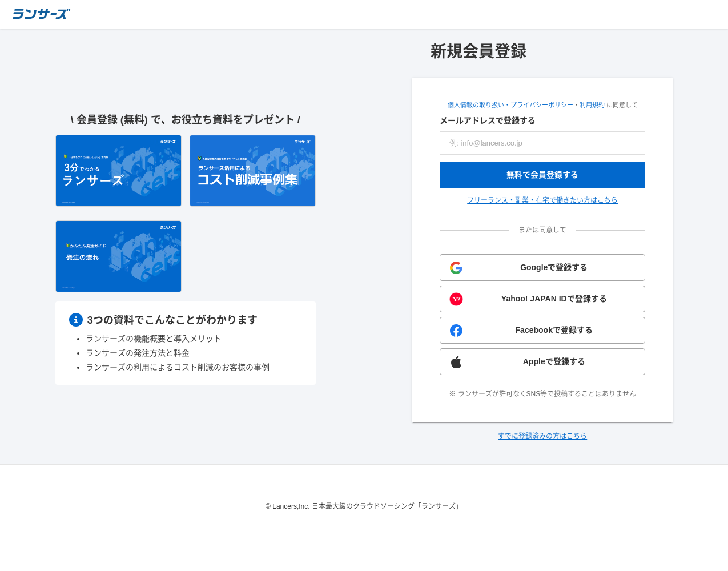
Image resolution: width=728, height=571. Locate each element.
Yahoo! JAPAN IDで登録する (554, 299)
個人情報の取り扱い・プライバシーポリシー (510, 105)
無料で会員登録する (542, 175)
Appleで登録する (554, 361)
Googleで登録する (554, 267)
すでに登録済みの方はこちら (542, 436)
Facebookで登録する (554, 330)
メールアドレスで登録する (488, 120)
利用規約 (592, 105)
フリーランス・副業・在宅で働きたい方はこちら (542, 200)
